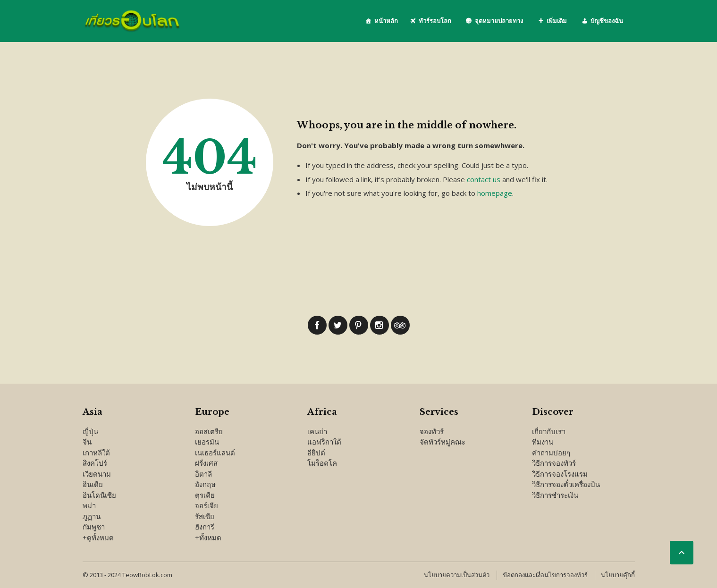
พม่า (89, 505)
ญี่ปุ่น (90, 431)
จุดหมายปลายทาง (499, 21)
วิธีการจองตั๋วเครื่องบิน (566, 484)
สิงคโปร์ (95, 463)
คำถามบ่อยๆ (551, 453)
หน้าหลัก (386, 21)
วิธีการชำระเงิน (555, 495)
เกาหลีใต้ (96, 453)
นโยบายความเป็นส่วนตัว (457, 575)
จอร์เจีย (207, 505)
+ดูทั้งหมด (98, 538)
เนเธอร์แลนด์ (215, 453)
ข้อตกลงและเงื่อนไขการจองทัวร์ (545, 575)
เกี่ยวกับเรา (549, 431)
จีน (87, 442)
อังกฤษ (205, 484)
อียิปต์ (316, 453)
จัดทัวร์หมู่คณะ (443, 442)
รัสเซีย (205, 516)
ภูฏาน (92, 516)
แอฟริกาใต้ (324, 442)
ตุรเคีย (205, 495)
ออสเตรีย (209, 431)
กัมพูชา (94, 527)
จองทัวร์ (432, 431)
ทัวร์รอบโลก (435, 21)
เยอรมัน (207, 442)
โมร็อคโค (322, 463)
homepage (495, 193)
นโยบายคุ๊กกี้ (618, 575)
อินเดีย (93, 484)
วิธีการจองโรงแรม (560, 474)
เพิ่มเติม (557, 21)
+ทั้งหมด (208, 538)
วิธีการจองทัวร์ (554, 463)
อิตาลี (203, 474)
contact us (484, 179)
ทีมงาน (543, 442)
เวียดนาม (97, 474)
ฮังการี (205, 527)
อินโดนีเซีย (99, 495)
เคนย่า (317, 431)
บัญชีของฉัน (607, 21)
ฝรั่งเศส (206, 463)
